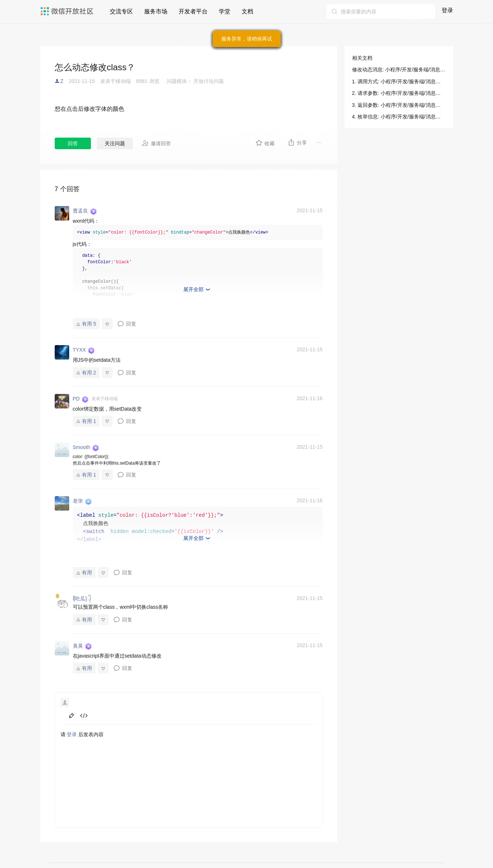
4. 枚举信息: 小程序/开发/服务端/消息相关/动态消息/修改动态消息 (399, 117)
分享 (297, 142)
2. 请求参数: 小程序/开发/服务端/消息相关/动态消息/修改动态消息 (399, 93)
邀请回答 (156, 143)
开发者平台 (193, 11)
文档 (247, 11)
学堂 (225, 11)
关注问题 (115, 143)
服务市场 (156, 11)
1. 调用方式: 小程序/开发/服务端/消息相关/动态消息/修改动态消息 (399, 81)
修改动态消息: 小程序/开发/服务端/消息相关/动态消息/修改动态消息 (399, 70)
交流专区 (121, 11)
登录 (447, 10)
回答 (73, 143)
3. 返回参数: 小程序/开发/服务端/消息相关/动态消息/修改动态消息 (399, 105)
